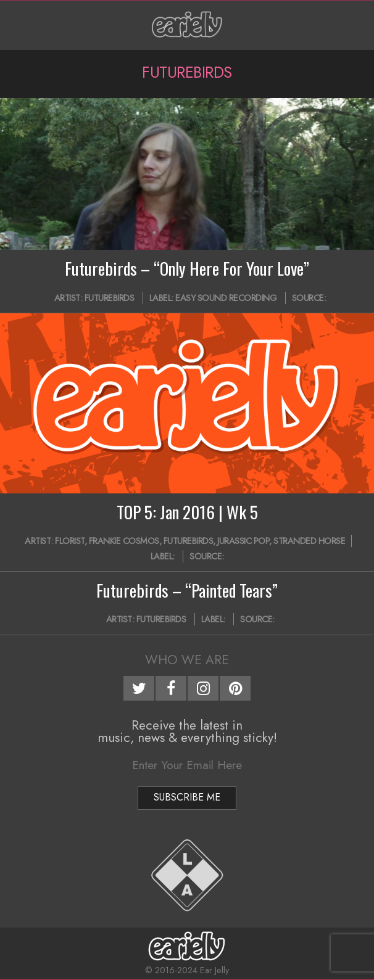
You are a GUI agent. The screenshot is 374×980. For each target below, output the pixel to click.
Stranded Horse (309, 541)
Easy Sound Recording (226, 298)
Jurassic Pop (243, 541)
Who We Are (187, 660)
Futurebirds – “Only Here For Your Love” (187, 268)
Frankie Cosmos (124, 541)
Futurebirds (110, 298)
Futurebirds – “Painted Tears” (187, 590)
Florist (70, 541)
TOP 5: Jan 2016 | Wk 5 (187, 512)
